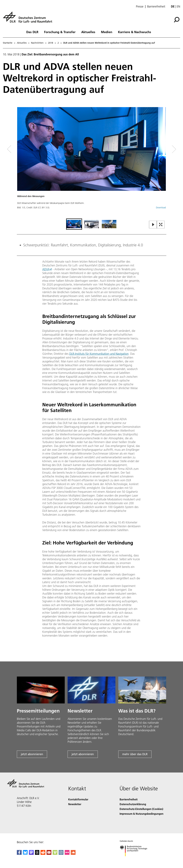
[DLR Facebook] (19, 854)
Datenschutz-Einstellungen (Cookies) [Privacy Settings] (141, 809)
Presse (140, 7)
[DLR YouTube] (49, 854)
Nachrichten (37, 43)
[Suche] (177, 20)
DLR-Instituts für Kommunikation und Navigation (99, 354)
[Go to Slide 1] (74, 224)
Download (161, 208)
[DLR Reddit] (43, 854)
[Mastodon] (31, 854)
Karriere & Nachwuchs (135, 32)
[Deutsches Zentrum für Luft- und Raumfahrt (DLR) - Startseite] (29, 19)
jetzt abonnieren (32, 754)
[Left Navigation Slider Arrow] (22, 149)
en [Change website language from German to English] (178, 6)
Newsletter (75, 804)
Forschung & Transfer (60, 32)
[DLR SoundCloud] (73, 854)
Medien (107, 32)
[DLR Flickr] (67, 854)
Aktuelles (88, 32)
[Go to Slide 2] (92, 224)
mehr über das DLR (135, 754)
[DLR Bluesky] (25, 854)
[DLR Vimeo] (55, 854)
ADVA (46, 269)
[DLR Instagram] (61, 854)
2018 (51, 43)
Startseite (8, 43)
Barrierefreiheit (156, 7)
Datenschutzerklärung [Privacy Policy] (133, 804)
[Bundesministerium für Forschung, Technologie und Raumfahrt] (135, 859)
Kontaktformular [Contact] (78, 799)
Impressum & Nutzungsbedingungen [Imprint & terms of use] (142, 814)
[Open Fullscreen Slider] (161, 225)
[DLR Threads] (37, 854)
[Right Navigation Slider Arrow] (163, 149)
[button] (92, 162)
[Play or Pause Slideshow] (153, 225)
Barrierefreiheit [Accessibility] (129, 799)
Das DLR (32, 32)
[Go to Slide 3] (109, 224)
